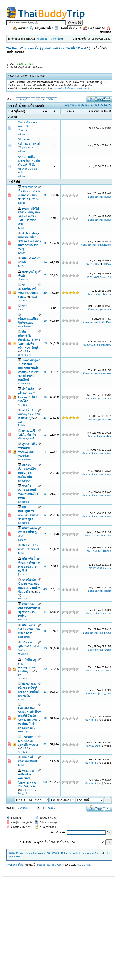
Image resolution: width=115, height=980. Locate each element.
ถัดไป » (52, 99)
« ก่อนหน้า (23, 99)
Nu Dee (22, 266)
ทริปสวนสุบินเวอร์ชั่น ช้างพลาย (29, 646)
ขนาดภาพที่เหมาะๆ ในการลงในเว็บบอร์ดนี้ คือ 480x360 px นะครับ (29, 165)
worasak (106, 419)
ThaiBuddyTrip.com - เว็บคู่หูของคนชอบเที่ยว (35, 48)
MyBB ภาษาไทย (15, 865)
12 (45, 718)
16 (45, 321)
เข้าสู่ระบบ (42, 39)
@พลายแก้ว (24, 355)
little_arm (106, 536)
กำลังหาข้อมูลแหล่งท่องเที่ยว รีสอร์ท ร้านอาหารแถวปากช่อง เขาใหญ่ (30, 241)
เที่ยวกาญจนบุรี (26, 438)
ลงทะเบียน (57, 39)
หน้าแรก (21, 28)
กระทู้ (10, 111)
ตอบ (45, 111)
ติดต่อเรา (13, 853)
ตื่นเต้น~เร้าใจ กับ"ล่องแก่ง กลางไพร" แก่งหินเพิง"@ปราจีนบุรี (29, 340)
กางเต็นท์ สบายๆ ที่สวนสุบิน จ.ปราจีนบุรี (29, 414)
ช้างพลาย (23, 279)
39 (45, 669)
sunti (21, 310)
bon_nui (22, 599)
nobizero (106, 399)
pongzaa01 (105, 345)
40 (45, 589)
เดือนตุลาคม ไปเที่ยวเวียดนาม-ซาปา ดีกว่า (29, 629)
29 (45, 293)
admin (22, 134)
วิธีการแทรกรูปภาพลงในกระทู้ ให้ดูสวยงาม (29, 143)
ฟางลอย (22, 300)
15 (45, 397)
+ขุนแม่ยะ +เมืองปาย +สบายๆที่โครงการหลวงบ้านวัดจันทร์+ (27, 779)
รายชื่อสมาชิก (94, 28)
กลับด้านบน (53, 853)
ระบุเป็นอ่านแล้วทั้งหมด (77, 105)
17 (45, 612)
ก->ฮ (108, 111)
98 (45, 782)
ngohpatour (24, 637)
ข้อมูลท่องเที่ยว (42, 28)
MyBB (58, 865)
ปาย (25, 306)
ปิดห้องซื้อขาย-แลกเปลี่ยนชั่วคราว (27, 126)
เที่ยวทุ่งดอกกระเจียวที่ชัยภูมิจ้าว (28, 532)
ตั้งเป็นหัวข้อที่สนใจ (101, 105)
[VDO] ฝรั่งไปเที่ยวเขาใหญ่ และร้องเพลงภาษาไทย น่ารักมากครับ (29, 216)
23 (45, 418)
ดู (54, 111)
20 (45, 343)
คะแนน (70, 111)
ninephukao (24, 326)
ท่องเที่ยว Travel (76, 48)
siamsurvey (24, 384)
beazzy (107, 294)
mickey (107, 436)
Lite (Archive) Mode (92, 853)
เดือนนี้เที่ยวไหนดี (68, 28)
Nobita (22, 203)
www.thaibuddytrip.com (32, 853)
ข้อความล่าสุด (96, 111)
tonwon (107, 551)
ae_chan (106, 693)
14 (45, 262)
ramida (107, 650)
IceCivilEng (105, 322)
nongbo (22, 540)
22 (45, 744)
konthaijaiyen (104, 245)
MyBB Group (84, 865)
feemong (23, 731)
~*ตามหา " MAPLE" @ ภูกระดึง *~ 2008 (28, 741)
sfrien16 (107, 264)
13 (45, 648)
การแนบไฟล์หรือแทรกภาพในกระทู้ (71, 89)
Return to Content (71, 853)
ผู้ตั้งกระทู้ (20, 111)
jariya (21, 574)
